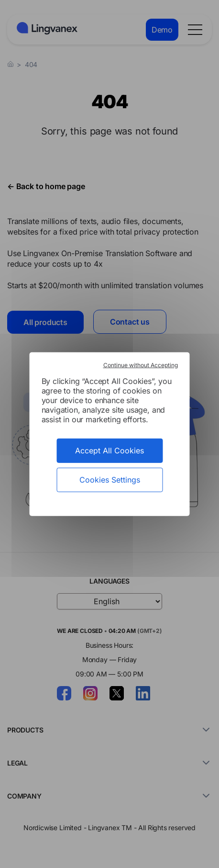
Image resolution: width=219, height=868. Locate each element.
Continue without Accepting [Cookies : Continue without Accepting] (141, 365)
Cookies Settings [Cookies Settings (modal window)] (110, 480)
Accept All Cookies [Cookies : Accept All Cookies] (109, 450)
